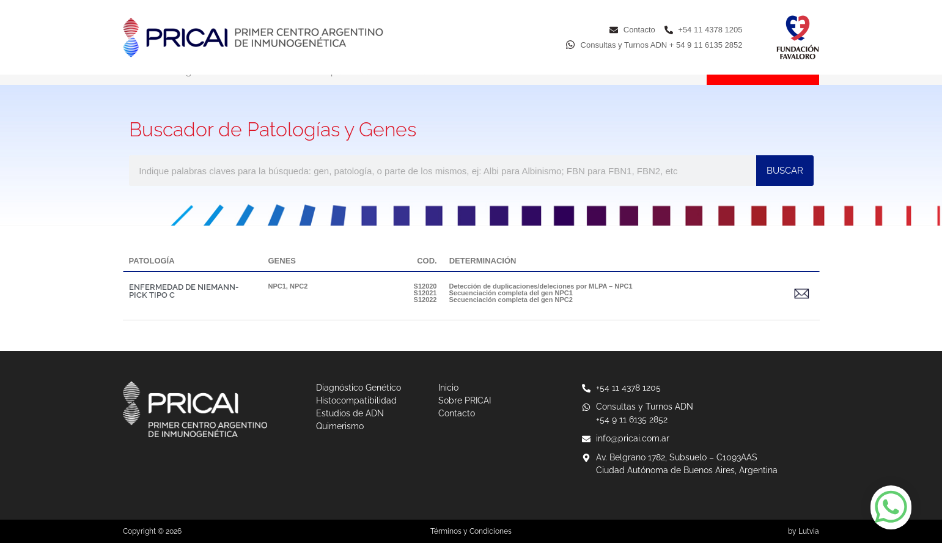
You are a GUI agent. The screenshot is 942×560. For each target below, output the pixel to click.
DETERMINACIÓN (483, 278)
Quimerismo (526, 89)
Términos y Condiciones (471, 548)
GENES (282, 278)
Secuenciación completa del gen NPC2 (511, 317)
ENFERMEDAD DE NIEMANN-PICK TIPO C (184, 308)
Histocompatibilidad (332, 89)
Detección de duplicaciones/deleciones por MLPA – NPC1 (541, 303)
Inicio (134, 89)
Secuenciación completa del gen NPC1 (511, 310)
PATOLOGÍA (152, 278)
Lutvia (809, 548)
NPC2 (299, 303)
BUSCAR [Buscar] (785, 188)
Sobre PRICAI (607, 89)
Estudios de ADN (437, 89)
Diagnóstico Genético (218, 89)
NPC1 (277, 303)
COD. (427, 278)
